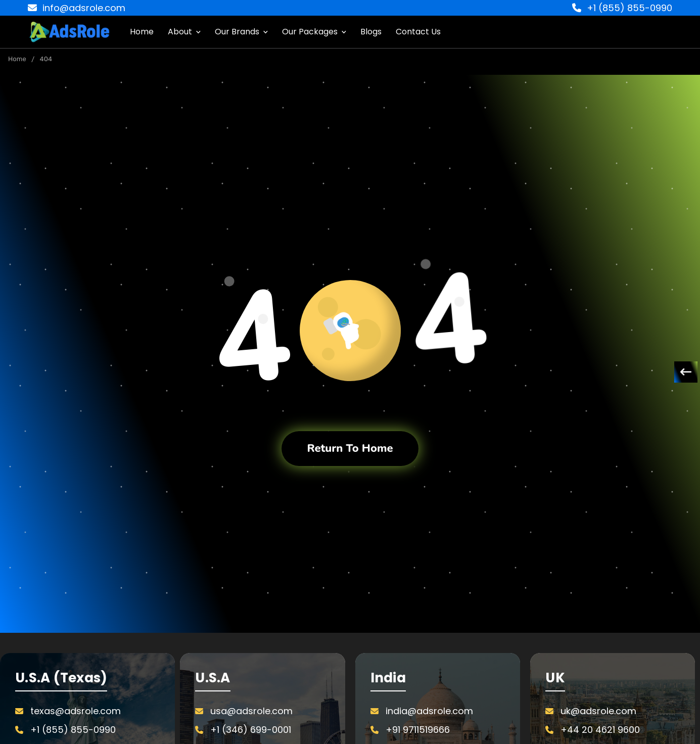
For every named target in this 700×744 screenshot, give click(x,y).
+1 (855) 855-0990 (622, 8)
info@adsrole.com (77, 8)
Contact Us (418, 32)
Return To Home (350, 448)
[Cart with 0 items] (680, 32)
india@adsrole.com (429, 711)
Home (142, 32)
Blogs (371, 32)
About (184, 32)
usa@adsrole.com (251, 711)
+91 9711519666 (418, 730)
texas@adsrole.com (76, 711)
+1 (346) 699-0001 (251, 730)
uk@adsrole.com (598, 711)
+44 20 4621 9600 (600, 730)
